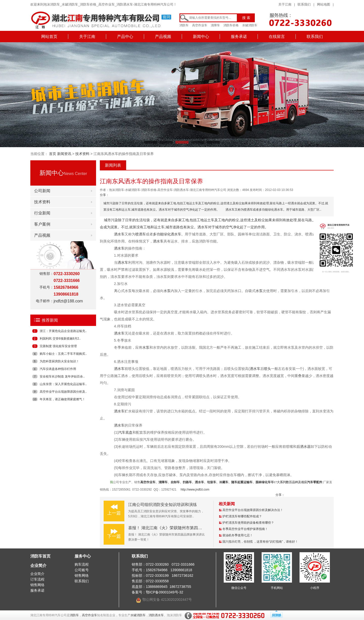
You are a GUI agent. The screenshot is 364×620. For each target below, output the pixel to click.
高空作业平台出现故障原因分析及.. (63, 392)
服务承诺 (239, 37)
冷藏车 (224, 482)
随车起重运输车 (242, 482)
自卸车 (175, 482)
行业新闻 (42, 213)
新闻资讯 (64, 154)
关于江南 (285, 4)
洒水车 (203, 227)
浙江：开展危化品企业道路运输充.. (63, 331)
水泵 (167, 291)
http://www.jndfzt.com (195, 490)
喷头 (267, 369)
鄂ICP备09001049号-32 (165, 592)
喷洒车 (141, 234)
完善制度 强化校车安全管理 (58, 346)
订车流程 (37, 579)
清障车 (215, 25)
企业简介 (38, 566)
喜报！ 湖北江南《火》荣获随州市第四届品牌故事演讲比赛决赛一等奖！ (193, 528)
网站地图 (324, 4)
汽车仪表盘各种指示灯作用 (58, 369)
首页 (53, 154)
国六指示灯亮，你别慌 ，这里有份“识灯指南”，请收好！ (260, 542)
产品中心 (125, 37)
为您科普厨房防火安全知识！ (59, 361)
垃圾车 (212, 482)
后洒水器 (304, 447)
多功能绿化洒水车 (167, 234)
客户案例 (42, 224)
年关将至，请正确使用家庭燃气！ (62, 399)
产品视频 (163, 37)
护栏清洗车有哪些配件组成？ (242, 516)
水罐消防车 (250, 25)
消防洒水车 (156, 615)
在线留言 (277, 37)
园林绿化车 (263, 482)
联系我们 (304, 4)
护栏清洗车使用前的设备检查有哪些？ (248, 523)
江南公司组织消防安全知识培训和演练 (163, 505)
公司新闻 (42, 191)
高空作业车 (200, 25)
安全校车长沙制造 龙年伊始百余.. (62, 377)
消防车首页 (40, 556)
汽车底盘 (125, 432)
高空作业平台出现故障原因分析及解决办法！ (253, 510)
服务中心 (83, 556)
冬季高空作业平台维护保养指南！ (245, 529)
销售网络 (37, 585)
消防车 (184, 25)
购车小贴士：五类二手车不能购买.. (63, 354)
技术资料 (82, 154)
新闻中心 (201, 37)
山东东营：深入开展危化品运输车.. (63, 384)
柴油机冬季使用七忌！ (238, 535)
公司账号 (82, 570)
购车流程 (82, 564)
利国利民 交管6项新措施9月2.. (60, 339)
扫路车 (187, 482)
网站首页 (49, 37)
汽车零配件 (315, 482)
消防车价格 (231, 25)
